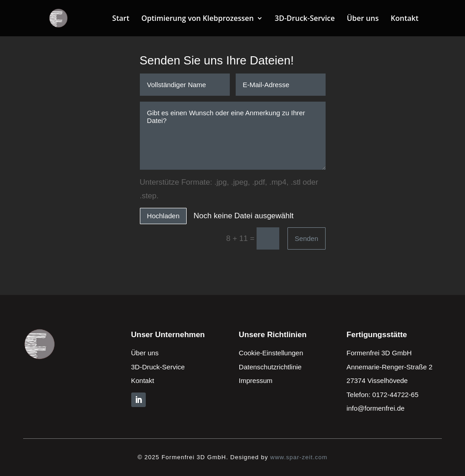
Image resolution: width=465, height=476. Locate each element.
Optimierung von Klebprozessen (198, 19)
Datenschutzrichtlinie (270, 367)
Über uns (363, 19)
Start (121, 19)
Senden (307, 238)
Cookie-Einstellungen (271, 353)
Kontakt (404, 19)
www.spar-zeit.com (299, 457)
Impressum (256, 380)
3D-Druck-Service (305, 19)
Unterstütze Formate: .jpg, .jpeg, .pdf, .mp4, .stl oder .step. (229, 189)
